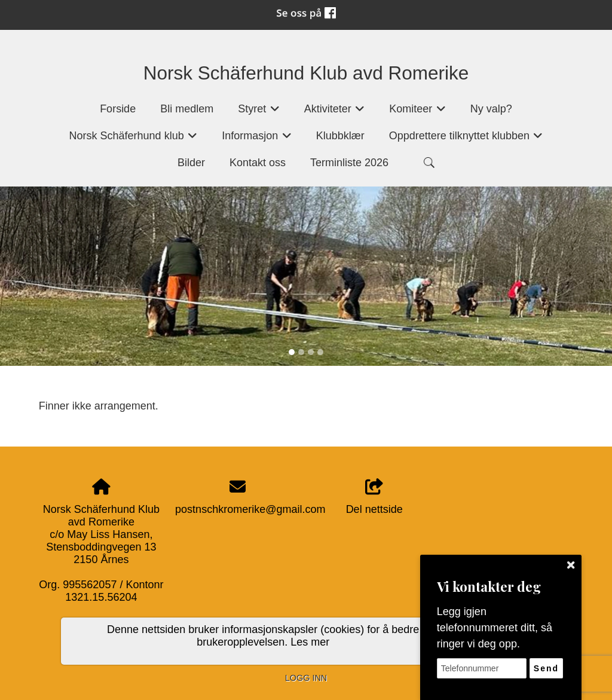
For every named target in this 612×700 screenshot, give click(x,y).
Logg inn (306, 678)
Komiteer (417, 113)
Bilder (191, 163)
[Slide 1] (292, 352)
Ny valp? (491, 109)
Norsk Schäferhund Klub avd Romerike (306, 73)
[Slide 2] (301, 352)
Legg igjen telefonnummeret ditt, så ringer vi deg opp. (495, 628)
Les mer (310, 642)
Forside (118, 109)
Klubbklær (340, 136)
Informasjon (257, 140)
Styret (259, 113)
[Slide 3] (311, 352)
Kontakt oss (258, 163)
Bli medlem (187, 109)
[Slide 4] (320, 352)
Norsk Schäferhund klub (134, 140)
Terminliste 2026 (349, 163)
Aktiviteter (335, 113)
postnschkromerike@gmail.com (250, 509)
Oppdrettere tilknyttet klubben (466, 140)
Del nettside (374, 497)
